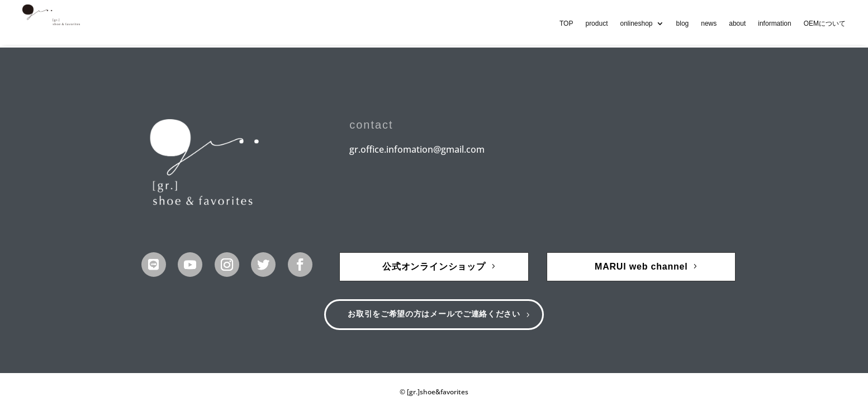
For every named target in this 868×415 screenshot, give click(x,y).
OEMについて (825, 23)
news (709, 23)
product (596, 23)
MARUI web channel (641, 267)
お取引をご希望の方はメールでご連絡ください (434, 316)
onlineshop (636, 23)
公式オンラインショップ (434, 267)
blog (683, 23)
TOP (566, 23)
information (774, 23)
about (737, 23)
